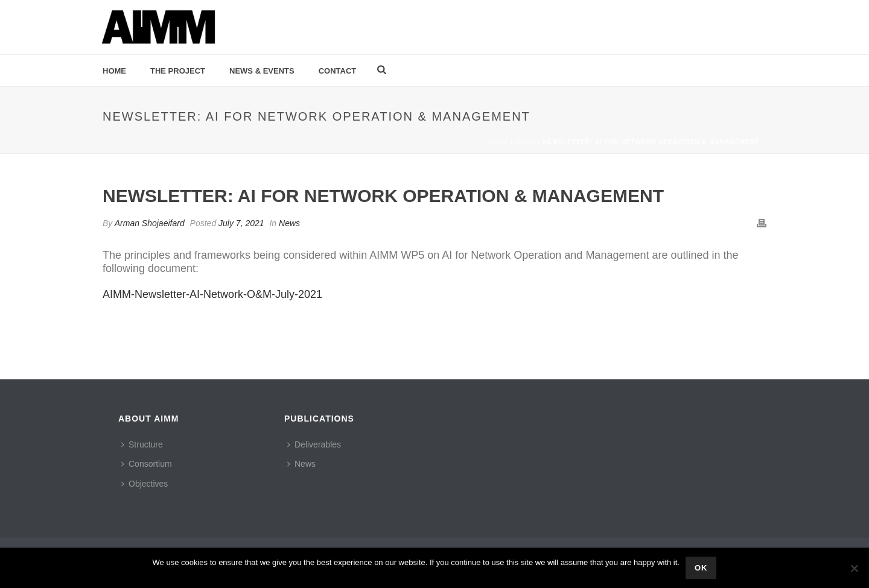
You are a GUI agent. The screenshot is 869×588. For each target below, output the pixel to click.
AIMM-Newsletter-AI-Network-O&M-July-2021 (212, 294)
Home (114, 71)
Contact (338, 71)
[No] (854, 568)
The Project (178, 71)
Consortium (147, 464)
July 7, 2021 (241, 223)
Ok (701, 568)
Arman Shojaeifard (150, 223)
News (526, 142)
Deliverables (314, 444)
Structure (142, 444)
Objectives (145, 484)
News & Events (262, 71)
